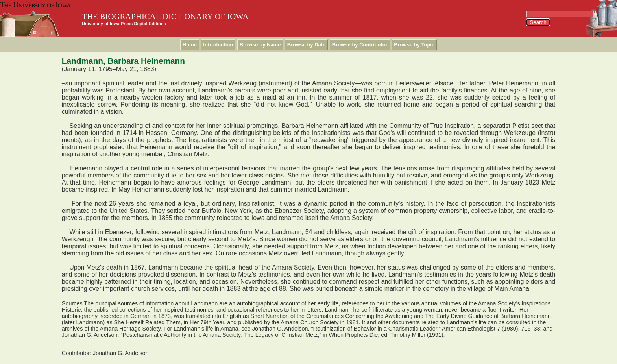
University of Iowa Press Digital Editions (124, 24)
